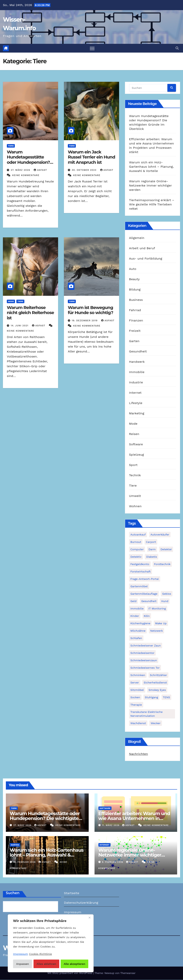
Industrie (136, 383)
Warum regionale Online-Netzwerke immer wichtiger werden (150, 186)
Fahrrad (135, 310)
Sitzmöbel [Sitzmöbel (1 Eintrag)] (137, 690)
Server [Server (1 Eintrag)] (135, 682)
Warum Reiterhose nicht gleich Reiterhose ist (30, 313)
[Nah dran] (89, 918)
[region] (51, 943)
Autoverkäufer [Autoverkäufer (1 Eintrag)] (160, 534)
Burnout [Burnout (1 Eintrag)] (136, 542)
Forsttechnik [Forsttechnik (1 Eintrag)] (162, 564)
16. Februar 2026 (25, 862)
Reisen (134, 434)
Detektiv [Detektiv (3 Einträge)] (136, 557)
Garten (134, 341)
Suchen (13, 893)
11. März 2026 (111, 825)
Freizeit (135, 331)
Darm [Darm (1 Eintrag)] (152, 549)
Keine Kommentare (26, 175)
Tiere (11, 146)
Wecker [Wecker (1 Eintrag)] (156, 723)
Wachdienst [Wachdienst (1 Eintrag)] (138, 723)
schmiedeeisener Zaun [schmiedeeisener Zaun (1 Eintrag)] (146, 645)
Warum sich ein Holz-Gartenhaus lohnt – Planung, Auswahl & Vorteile (151, 167)
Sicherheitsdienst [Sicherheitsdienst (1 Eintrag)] (155, 682)
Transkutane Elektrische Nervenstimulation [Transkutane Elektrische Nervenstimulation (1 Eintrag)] (146, 714)
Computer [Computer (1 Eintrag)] (137, 549)
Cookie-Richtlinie (40, 954)
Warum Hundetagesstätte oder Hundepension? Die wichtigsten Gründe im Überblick (28, 162)
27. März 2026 (21, 170)
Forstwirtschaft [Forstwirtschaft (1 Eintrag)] (141, 571)
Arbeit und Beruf (142, 248)
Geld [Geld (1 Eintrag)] (133, 601)
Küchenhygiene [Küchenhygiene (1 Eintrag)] (140, 623)
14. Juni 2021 (20, 326)
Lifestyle (136, 403)
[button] (177, 48)
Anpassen (22, 964)
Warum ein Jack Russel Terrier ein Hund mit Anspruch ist (91, 157)
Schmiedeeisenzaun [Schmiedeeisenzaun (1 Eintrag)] (144, 660)
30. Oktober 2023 (85, 170)
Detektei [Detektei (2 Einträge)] (166, 549)
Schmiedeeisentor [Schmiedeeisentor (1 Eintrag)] (142, 653)
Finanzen (136, 321)
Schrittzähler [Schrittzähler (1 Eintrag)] (158, 675)
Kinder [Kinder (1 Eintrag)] (135, 616)
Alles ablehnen (46, 964)
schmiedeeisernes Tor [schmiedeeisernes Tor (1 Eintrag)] (145, 668)
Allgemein (137, 238)
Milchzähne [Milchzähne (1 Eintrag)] (138, 631)
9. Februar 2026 (113, 862)
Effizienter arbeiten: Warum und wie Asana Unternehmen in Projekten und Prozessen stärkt (134, 818)
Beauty (134, 279)
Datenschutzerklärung (81, 903)
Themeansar (128, 973)
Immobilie (137, 372)
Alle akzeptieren (75, 964)
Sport (133, 465)
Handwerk (137, 362)
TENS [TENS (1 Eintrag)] (167, 697)
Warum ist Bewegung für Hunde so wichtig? (91, 310)
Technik (135, 475)
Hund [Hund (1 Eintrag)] (165, 601)
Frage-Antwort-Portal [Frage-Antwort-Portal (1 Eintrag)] (145, 579)
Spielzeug (136, 455)
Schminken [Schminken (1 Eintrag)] (138, 675)
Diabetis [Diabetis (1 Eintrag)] (152, 557)
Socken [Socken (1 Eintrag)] (135, 697)
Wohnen (135, 506)
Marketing (137, 413)
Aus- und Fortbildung (146, 259)
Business (136, 300)
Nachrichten (138, 754)
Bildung (135, 290)
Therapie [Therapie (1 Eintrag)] (136, 705)
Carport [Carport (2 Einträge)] (151, 542)
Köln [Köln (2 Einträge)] (147, 616)
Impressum (73, 912)
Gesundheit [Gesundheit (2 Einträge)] (149, 601)
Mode (11, 302)
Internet (135, 393)
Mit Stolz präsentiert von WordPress (70, 973)
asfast (40, 170)
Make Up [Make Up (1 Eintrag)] (161, 623)
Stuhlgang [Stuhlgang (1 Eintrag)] (151, 697)
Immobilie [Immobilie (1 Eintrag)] (137, 608)
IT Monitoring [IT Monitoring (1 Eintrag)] (157, 608)
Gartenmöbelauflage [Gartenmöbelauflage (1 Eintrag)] (144, 594)
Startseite (72, 893)
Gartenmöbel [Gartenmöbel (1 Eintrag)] (139, 586)
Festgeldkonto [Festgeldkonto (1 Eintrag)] (140, 564)
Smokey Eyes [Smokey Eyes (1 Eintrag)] (157, 690)
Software (136, 444)
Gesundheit (138, 352)
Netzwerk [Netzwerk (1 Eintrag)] (157, 631)
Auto (133, 269)
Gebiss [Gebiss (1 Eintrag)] (167, 594)
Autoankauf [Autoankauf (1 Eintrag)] (138, 534)
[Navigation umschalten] (92, 48)
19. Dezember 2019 (85, 321)
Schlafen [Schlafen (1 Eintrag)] (136, 638)
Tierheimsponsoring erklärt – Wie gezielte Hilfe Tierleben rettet (152, 205)
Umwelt (135, 496)
